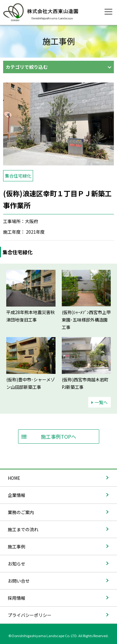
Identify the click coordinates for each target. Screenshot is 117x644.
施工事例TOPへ (58, 436)
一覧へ (100, 402)
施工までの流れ (23, 529)
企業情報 (17, 495)
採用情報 (17, 598)
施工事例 (17, 546)
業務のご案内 (21, 512)
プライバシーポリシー (30, 615)
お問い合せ (19, 581)
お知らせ (17, 564)
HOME (14, 478)
